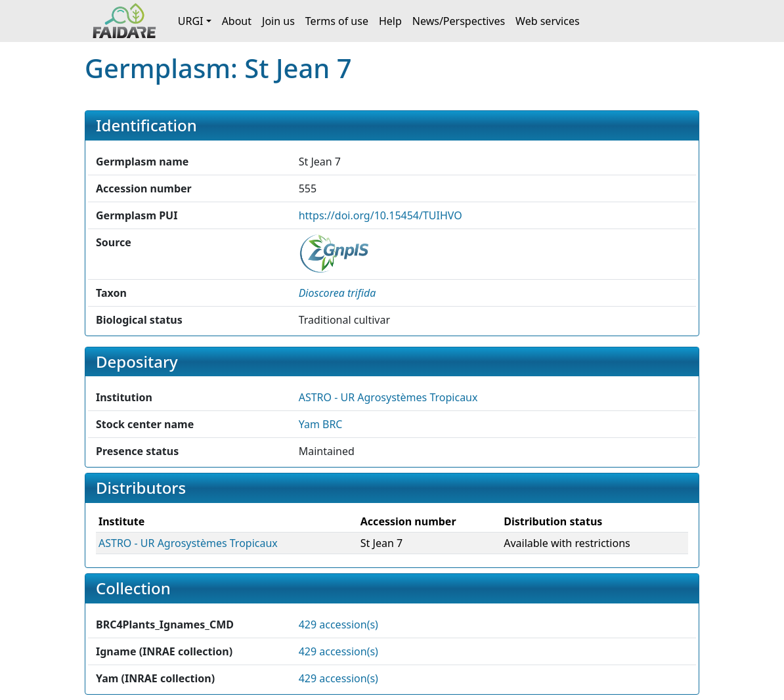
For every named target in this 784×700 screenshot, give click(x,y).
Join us (278, 21)
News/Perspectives (459, 21)
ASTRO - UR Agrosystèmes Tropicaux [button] (388, 397)
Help (390, 21)
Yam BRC (321, 424)
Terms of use (337, 21)
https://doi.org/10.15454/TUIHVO (381, 215)
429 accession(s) (338, 624)
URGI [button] (191, 21)
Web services (548, 21)
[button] (338, 293)
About (237, 21)
